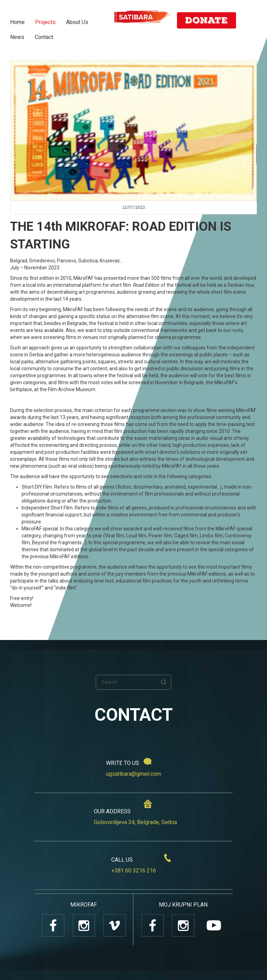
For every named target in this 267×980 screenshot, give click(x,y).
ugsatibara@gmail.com (133, 774)
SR (249, 22)
